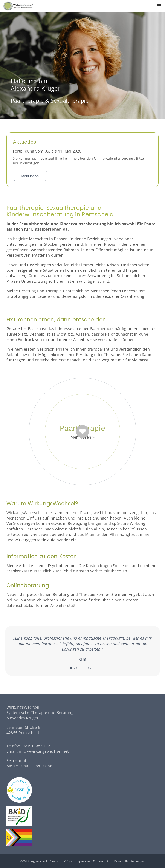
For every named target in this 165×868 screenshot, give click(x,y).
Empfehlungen (135, 861)
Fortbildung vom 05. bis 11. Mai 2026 (47, 151)
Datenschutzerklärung (108, 861)
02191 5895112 (36, 746)
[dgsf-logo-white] (19, 779)
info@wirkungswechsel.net (44, 751)
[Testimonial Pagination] (71, 668)
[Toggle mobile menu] (160, 6)
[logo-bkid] (19, 808)
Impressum (83, 861)
